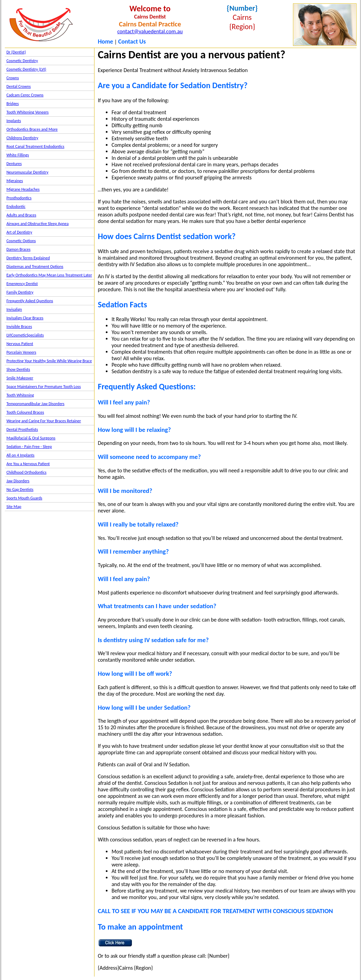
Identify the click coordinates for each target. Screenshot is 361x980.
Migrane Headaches (23, 189)
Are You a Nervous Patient (28, 464)
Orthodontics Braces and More (32, 129)
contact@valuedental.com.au (150, 31)
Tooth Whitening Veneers (28, 112)
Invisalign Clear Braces (25, 318)
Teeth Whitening (20, 395)
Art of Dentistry (19, 232)
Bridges (13, 104)
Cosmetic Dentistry (22, 61)
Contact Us (132, 42)
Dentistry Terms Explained (28, 258)
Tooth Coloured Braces (25, 412)
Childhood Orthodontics (27, 472)
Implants (14, 121)
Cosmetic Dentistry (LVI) (26, 69)
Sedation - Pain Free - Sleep (29, 447)
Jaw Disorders (18, 481)
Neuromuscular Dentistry (27, 172)
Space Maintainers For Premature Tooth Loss (44, 387)
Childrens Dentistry (22, 138)
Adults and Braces (21, 215)
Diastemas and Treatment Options (35, 267)
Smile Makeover (20, 378)
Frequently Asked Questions (30, 301)
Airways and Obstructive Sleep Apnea (38, 224)
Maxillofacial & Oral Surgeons (31, 438)
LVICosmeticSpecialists (25, 335)
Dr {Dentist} (16, 52)
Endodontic (16, 206)
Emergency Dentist (22, 284)
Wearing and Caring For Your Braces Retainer (44, 421)
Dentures (14, 164)
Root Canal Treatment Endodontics (36, 146)
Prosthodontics (19, 198)
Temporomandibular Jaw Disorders (36, 404)
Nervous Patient (20, 344)
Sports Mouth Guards (24, 498)
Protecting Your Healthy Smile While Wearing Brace (49, 361)
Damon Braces (19, 249)
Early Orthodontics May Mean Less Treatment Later (49, 275)
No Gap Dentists (20, 489)
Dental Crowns (19, 86)
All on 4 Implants (21, 455)
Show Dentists (18, 369)
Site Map (14, 507)
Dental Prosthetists (22, 429)
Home (106, 42)
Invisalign (14, 309)
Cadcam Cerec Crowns (25, 95)
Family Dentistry (20, 292)
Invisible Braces (19, 327)
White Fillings (18, 155)
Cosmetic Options (21, 241)
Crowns (13, 78)
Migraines (15, 181)
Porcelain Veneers (21, 352)
